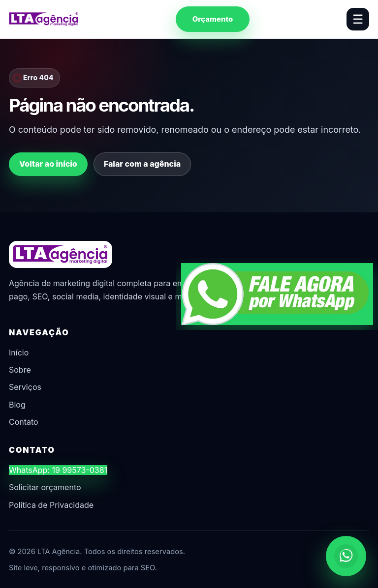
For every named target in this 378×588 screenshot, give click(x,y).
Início (19, 353)
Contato (24, 422)
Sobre (20, 370)
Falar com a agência (142, 164)
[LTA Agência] (44, 19)
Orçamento (213, 19)
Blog (17, 405)
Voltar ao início (48, 164)
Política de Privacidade (51, 505)
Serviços (25, 387)
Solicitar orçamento (45, 487)
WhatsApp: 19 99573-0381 (58, 470)
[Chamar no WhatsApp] (346, 556)
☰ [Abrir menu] (358, 19)
